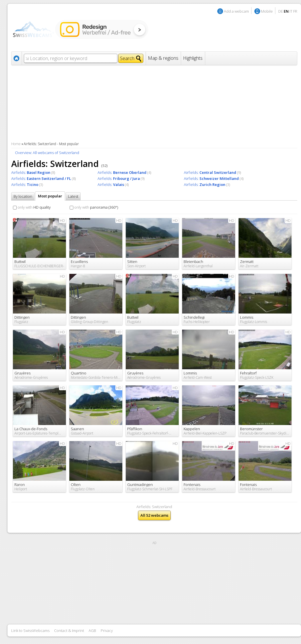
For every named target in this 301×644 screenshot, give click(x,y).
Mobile (267, 11)
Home (16, 144)
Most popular (50, 196)
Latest (73, 196)
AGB (92, 630)
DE (281, 11)
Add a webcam (236, 11)
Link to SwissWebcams (30, 630)
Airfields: (31, 172)
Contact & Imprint (69, 630)
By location (23, 196)
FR (295, 11)
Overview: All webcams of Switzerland (47, 153)
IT (291, 11)
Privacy (107, 630)
